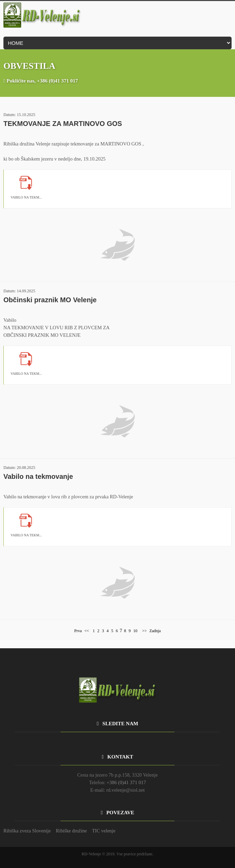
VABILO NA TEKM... (26, 197)
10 (135, 631)
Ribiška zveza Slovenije (27, 831)
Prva (78, 631)
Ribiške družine (71, 831)
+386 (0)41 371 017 (57, 81)
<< (87, 631)
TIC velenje (104, 831)
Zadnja (155, 631)
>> (144, 631)
